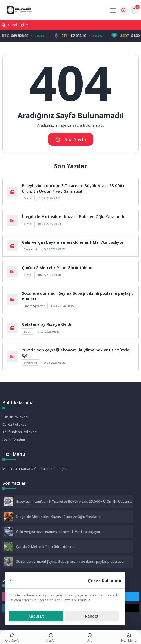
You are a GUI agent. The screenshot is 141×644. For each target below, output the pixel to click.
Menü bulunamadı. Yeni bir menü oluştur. (35, 468)
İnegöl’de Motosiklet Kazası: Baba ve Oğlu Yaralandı (73, 216)
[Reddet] (92, 616)
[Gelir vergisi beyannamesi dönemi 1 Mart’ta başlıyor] (9, 532)
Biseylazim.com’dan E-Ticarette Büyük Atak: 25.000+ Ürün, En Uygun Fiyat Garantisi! (73, 188)
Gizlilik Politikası (15, 417)
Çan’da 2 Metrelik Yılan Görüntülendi (58, 267)
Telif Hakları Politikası (20, 432)
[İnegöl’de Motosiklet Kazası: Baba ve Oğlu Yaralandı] (9, 517)
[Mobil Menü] (113, 10)
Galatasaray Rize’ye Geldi (47, 324)
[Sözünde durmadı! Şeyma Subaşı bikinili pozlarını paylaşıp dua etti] (9, 562)
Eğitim (24, 25)
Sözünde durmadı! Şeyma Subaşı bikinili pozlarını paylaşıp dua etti (70, 561)
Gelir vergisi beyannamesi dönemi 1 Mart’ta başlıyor (73, 242)
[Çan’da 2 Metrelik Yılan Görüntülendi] (9, 547)
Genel (12, 25)
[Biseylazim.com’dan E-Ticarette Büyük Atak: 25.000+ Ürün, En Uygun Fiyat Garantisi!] (9, 502)
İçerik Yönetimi (14, 439)
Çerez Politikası (15, 424)
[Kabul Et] (36, 616)
